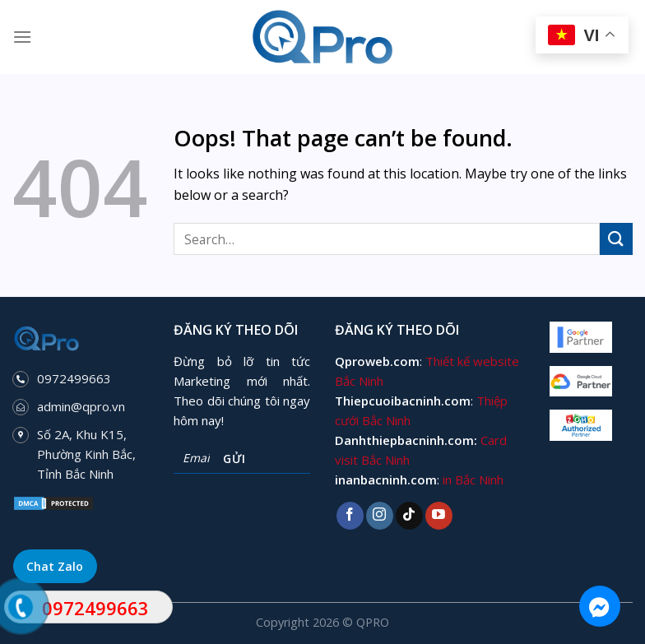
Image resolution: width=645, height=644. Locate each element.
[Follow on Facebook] (350, 516)
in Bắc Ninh (473, 480)
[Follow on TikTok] (409, 516)
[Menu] (22, 37)
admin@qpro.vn (81, 406)
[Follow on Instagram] (380, 516)
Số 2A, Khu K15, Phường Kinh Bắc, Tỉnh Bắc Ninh (86, 454)
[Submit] (616, 239)
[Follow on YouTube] (439, 516)
